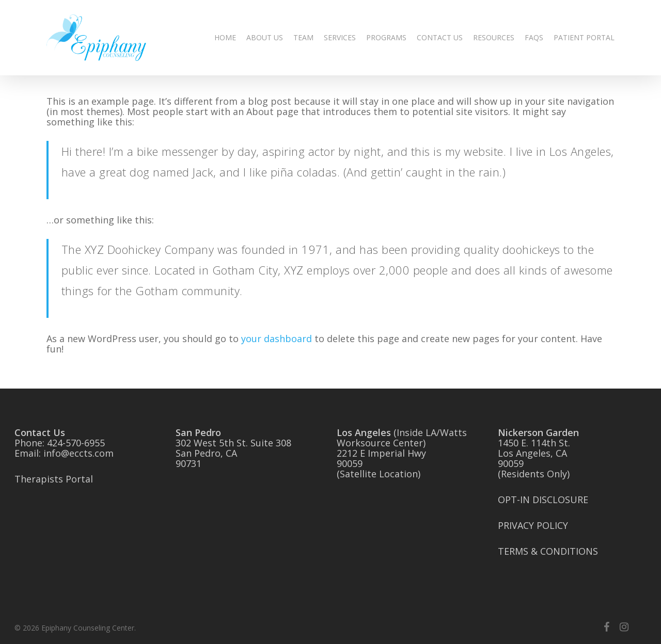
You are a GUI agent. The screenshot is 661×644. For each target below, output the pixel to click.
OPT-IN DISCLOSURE (543, 500)
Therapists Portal (54, 479)
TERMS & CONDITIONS (548, 551)
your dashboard (277, 339)
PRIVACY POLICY (533, 525)
